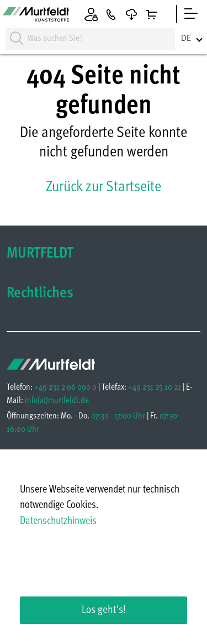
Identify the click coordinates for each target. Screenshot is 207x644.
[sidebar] (191, 14)
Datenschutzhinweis (58, 522)
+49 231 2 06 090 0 (65, 388)
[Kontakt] (111, 14)
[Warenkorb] (152, 14)
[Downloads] (131, 14)
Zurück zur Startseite (104, 187)
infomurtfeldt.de (57, 401)
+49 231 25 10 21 (155, 388)
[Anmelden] (91, 14)
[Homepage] (36, 16)
